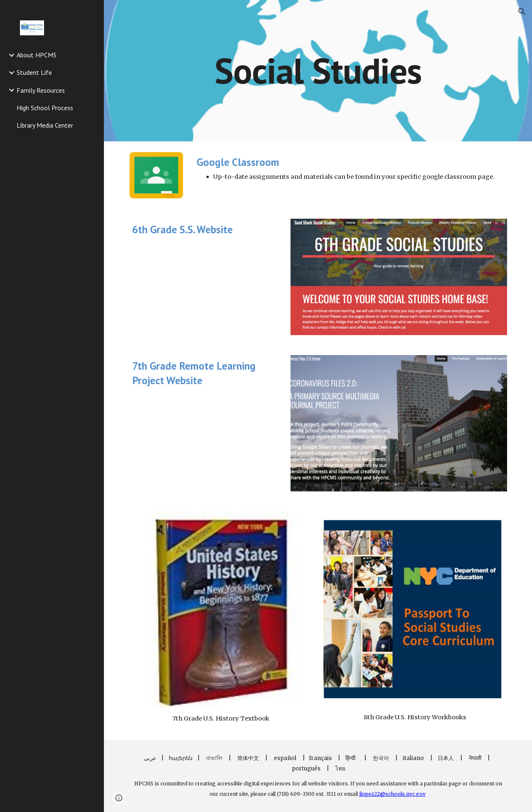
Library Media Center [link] (45, 125)
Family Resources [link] (41, 90)
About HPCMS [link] (37, 55)
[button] (522, 12)
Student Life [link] (34, 72)
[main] (318, 70)
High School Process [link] (45, 108)
